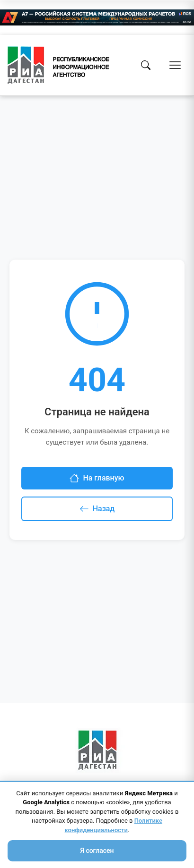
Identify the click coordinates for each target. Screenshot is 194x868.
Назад (97, 509)
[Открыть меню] (175, 65)
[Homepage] (58, 65)
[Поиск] (146, 65)
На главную (97, 478)
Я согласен (97, 851)
